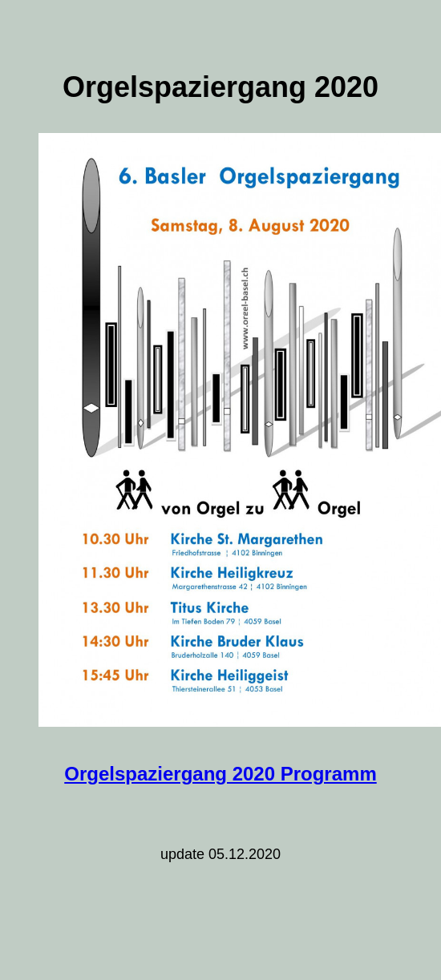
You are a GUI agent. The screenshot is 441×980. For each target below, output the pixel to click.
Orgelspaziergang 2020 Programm (220, 774)
